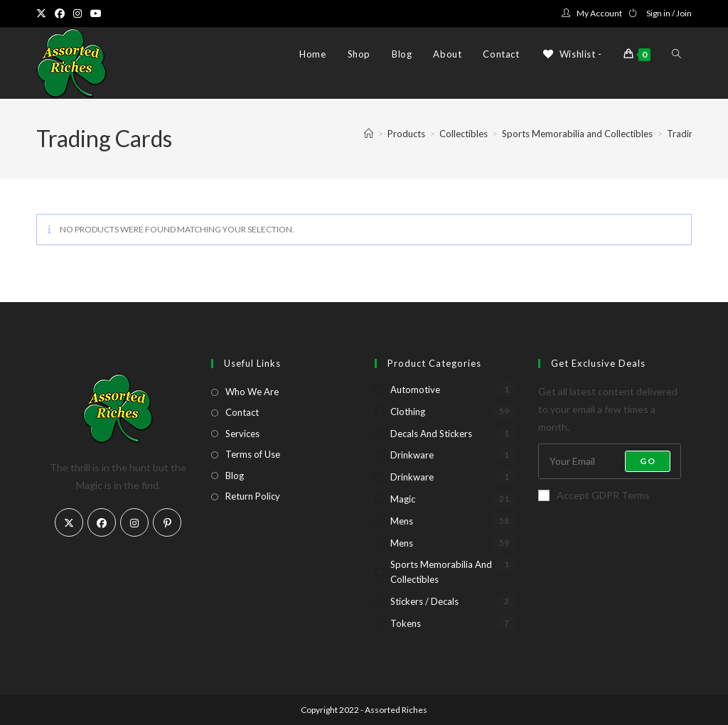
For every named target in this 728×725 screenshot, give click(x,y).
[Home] (369, 134)
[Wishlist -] (572, 54)
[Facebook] (102, 522)
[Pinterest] (167, 522)
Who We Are (252, 392)
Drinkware (412, 455)
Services (242, 434)
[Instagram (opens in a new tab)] (77, 14)
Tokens (406, 623)
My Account (599, 13)
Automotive (415, 390)
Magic (403, 499)
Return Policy (253, 496)
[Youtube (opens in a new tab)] (96, 14)
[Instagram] (134, 522)
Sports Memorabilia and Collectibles (441, 572)
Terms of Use (253, 454)
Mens (402, 521)
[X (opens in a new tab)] (43, 14)
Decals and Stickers (431, 434)
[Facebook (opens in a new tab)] (60, 14)
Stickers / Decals (424, 601)
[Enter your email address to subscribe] (609, 461)
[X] (69, 522)
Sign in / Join (669, 13)
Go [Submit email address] (647, 461)
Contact (242, 412)
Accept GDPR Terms (594, 495)
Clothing (408, 412)
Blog (235, 476)
